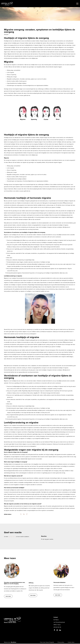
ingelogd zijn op (12, 537)
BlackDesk (14, 643)
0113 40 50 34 (57, 628)
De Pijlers (56, 620)
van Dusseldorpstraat (59, 623)
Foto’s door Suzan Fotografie (46, 643)
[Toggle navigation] (77, 4)
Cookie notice (71, 643)
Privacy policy (60, 643)
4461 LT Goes (57, 625)
